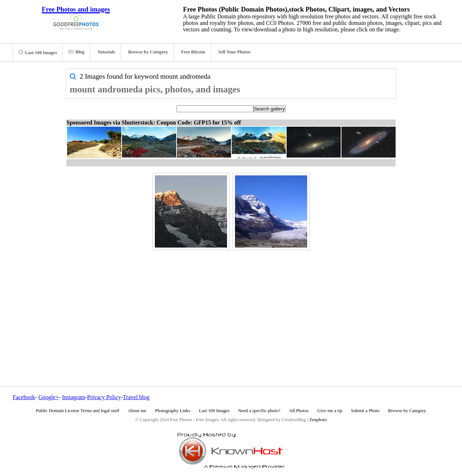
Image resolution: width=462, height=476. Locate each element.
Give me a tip (330, 411)
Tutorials (106, 52)
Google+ (49, 397)
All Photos (299, 411)
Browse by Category (148, 52)
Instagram (74, 397)
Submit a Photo (365, 411)
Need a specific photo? (259, 411)
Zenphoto (318, 420)
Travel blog (136, 397)
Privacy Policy (104, 397)
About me (137, 411)
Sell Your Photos (235, 52)
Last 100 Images (38, 52)
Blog (76, 52)
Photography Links (173, 411)
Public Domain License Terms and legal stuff (78, 411)
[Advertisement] (231, 303)
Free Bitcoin (193, 52)
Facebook (24, 397)
